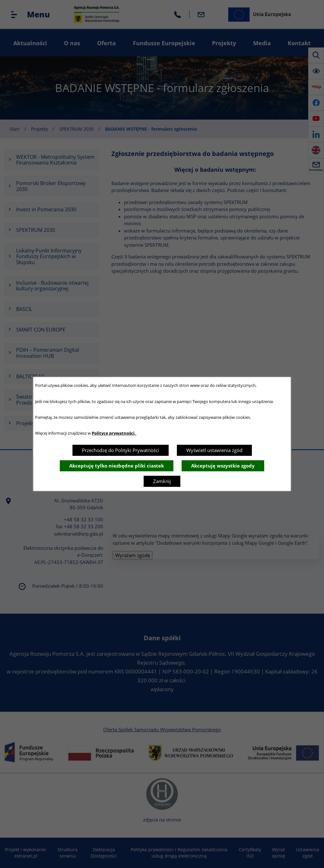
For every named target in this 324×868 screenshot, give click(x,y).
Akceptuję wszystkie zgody (223, 466)
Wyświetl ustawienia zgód (214, 450)
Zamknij (162, 481)
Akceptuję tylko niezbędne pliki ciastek (117, 466)
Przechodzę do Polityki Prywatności (121, 450)
